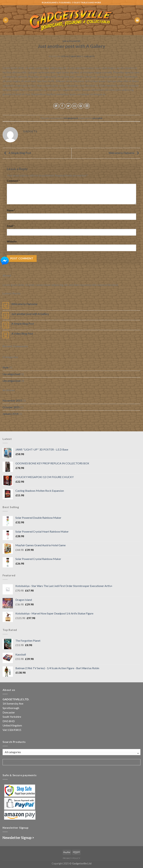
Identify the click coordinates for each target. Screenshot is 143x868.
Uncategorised (11, 374)
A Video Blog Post (22, 333)
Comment (13, 181)
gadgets (89, 56)
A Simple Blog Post (17, 153)
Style (5, 367)
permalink (98, 118)
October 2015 (11, 407)
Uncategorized (71, 41)
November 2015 (12, 400)
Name (11, 210)
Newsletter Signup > (18, 838)
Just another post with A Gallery (30, 314)
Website (12, 241)
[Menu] (6, 20)
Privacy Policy (72, 858)
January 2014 (10, 414)
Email (11, 226)
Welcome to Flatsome (125, 153)
